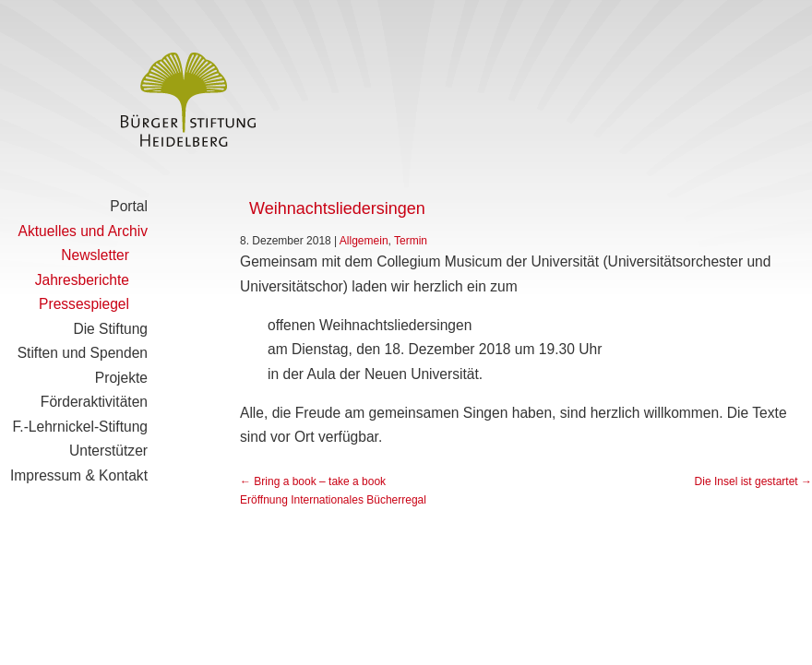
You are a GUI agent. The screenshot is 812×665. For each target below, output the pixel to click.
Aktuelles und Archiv (83, 231)
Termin (411, 241)
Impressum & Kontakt (79, 475)
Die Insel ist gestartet (753, 481)
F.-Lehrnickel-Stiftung (80, 427)
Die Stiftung (110, 329)
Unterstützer (108, 451)
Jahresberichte (82, 280)
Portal (129, 206)
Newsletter (95, 255)
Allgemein (364, 241)
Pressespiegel (84, 304)
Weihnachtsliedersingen (337, 208)
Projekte (121, 378)
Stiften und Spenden (83, 353)
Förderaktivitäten (94, 402)
